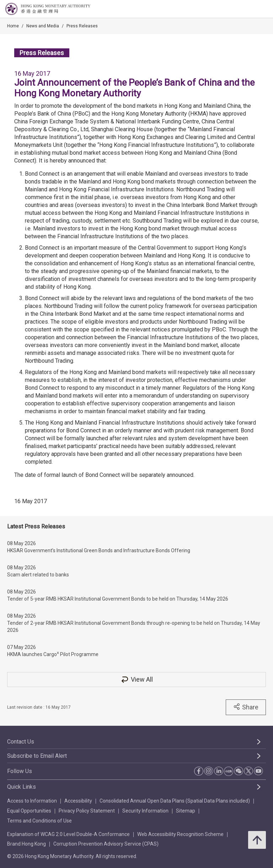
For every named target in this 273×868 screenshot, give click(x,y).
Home (13, 26)
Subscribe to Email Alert (37, 756)
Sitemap (186, 811)
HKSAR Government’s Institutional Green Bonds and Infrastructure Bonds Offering (99, 550)
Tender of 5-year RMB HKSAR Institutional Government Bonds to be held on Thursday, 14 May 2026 (118, 599)
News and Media (43, 26)
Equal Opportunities (29, 811)
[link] (250, 9)
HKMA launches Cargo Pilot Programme (53, 654)
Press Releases (82, 26)
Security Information (145, 811)
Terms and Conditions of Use (39, 821)
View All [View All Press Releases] (136, 679)
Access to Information (32, 801)
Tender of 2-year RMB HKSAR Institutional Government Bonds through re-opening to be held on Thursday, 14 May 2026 (134, 627)
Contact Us (21, 742)
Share (246, 707)
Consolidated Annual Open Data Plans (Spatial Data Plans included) (175, 801)
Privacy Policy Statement (87, 811)
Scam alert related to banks (38, 575)
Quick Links (22, 787)
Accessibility (78, 801)
